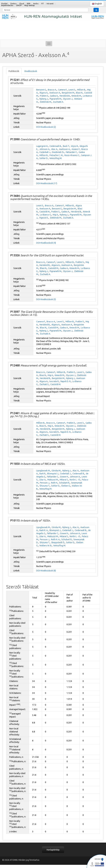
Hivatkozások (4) (48, 243)
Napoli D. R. (66, 381)
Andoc (36, 4)
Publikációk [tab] (14, 71)
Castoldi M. (45, 212)
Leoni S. (72, 90)
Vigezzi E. (44, 218)
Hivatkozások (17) (49, 183)
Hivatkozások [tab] (31, 71)
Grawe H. (64, 477)
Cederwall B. (56, 146)
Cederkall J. (45, 152)
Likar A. (43, 480)
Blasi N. (79, 93)
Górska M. (56, 471)
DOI (38, 127)
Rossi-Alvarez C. (72, 155)
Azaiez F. (76, 149)
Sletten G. (66, 486)
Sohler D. (44, 158)
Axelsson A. (55, 93)
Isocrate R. (54, 381)
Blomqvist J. (53, 474)
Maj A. (56, 215)
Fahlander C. (72, 152)
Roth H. (54, 483)
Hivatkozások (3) (48, 299)
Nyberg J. (44, 99)
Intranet (50, 4)
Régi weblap (30, 5)
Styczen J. (68, 99)
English (97, 4)
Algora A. (44, 93)
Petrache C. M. (56, 155)
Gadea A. (54, 96)
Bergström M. (68, 93)
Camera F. (63, 90)
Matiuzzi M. (53, 480)
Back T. (66, 146)
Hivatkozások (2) (48, 127)
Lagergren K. (42, 146)
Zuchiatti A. (58, 102)
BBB (29, 4)
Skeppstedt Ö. (58, 542)
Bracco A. (52, 90)
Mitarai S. (64, 480)
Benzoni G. (41, 90)
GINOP (19, 5)
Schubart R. (64, 483)
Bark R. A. (44, 530)
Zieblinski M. (46, 102)
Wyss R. (75, 146)
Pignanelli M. (56, 99)
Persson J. (45, 483)
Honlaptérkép (53, 850)
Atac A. (54, 149)
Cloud (22, 4)
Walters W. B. (46, 546)
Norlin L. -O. (75, 480)
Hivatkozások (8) (48, 571)
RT (43, 4)
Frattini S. (44, 96)
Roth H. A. (56, 539)
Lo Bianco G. (46, 215)
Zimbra (13, 4)
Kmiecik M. (77, 96)
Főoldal (4, 4)
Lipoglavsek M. (43, 471)
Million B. (81, 90)
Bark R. (43, 474)
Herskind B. (65, 96)
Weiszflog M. (56, 158)
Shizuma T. (45, 486)
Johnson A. (45, 149)
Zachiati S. (44, 384)
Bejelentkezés (7, 5)
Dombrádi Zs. (58, 152)
